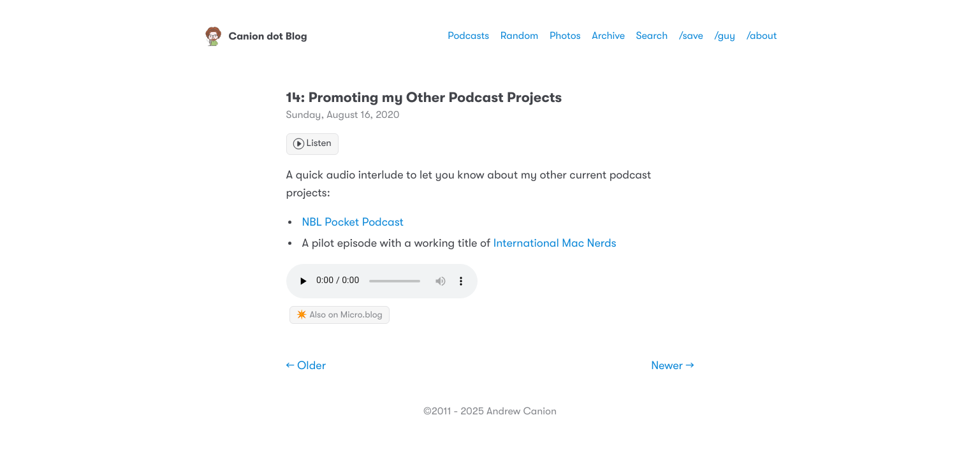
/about (762, 36)
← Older (306, 366)
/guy (725, 36)
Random (520, 36)
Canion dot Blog (255, 36)
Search (652, 36)
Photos (565, 36)
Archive (608, 36)
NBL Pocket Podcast (353, 222)
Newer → (672, 366)
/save (691, 36)
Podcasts (468, 36)
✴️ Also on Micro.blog (340, 315)
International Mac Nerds (555, 244)
